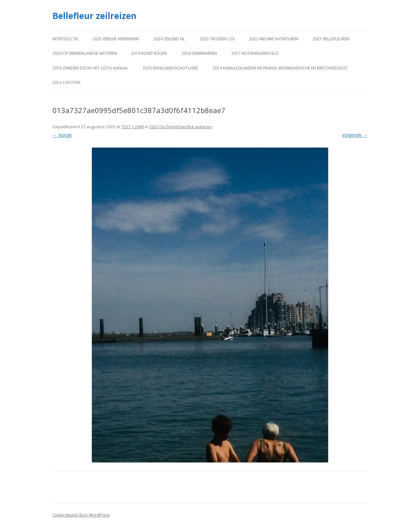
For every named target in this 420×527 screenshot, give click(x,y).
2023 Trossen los (217, 39)
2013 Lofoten (66, 82)
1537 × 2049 (132, 127)
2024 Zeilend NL (169, 39)
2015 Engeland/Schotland (170, 68)
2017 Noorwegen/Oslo (255, 53)
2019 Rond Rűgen (149, 53)
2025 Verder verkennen (116, 39)
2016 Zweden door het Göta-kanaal (90, 68)
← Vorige (62, 135)
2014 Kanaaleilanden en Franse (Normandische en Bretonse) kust (280, 68)
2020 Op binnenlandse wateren (85, 53)
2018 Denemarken (199, 53)
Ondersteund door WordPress (81, 515)
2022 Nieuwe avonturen (274, 39)
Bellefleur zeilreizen (94, 16)
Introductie (65, 39)
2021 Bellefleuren (331, 39)
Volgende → (355, 135)
